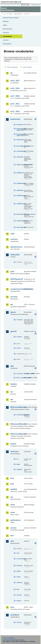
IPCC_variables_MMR (20, 378)
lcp (12, 497)
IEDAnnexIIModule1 (17, 407)
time (18, 589)
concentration (20, 559)
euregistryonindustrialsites (17, 289)
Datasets (6, 21)
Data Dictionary (18, 14)
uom (12, 541)
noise (13, 512)
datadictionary (16, 247)
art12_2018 (15, 88)
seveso (13, 528)
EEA (12, 2)
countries (20, 320)
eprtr (12, 271)
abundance (20, 125)
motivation (20, 157)
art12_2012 (15, 81)
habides (14, 384)
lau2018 (14, 489)
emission (19, 566)
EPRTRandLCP (17, 279)
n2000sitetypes (20, 196)
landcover (15, 452)
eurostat (14, 297)
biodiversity (15, 119)
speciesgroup (20, 227)
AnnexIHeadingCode (20, 415)
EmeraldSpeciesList (20, 146)
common (14, 239)
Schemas (6, 33)
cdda (12, 234)
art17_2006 (15, 96)
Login (25, 5)
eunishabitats (20, 151)
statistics (19, 582)
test (12, 536)
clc (17, 459)
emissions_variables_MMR (20, 374)
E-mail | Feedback (9, 638)
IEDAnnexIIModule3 (17, 424)
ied (12, 399)
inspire (13, 444)
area (18, 553)
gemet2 (13, 331)
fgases (13, 312)
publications (16, 520)
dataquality (20, 140)
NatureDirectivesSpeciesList (20, 214)
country (19, 622)
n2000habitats (20, 183)
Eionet (11, 14)
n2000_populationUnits (20, 165)
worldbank (15, 615)
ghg (12, 366)
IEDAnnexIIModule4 (17, 434)
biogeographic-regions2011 (20, 135)
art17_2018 (15, 111)
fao (12, 304)
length (18, 571)
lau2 (12, 484)
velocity (19, 595)
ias (12, 392)
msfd (12, 505)
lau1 (12, 478)
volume (19, 601)
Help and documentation (11, 18)
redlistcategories (20, 221)
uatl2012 (19, 469)
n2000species (20, 204)
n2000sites (20, 190)
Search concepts (27, 67)
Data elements (8, 29)
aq (11, 73)
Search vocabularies (12, 67)
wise (12, 607)
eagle (18, 464)
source (19, 348)
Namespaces (7, 44)
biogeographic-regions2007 (20, 129)
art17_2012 (15, 104)
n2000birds (20, 173)
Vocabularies (7, 36)
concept (19, 337)
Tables (5, 25)
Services (6, 40)
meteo (18, 577)
